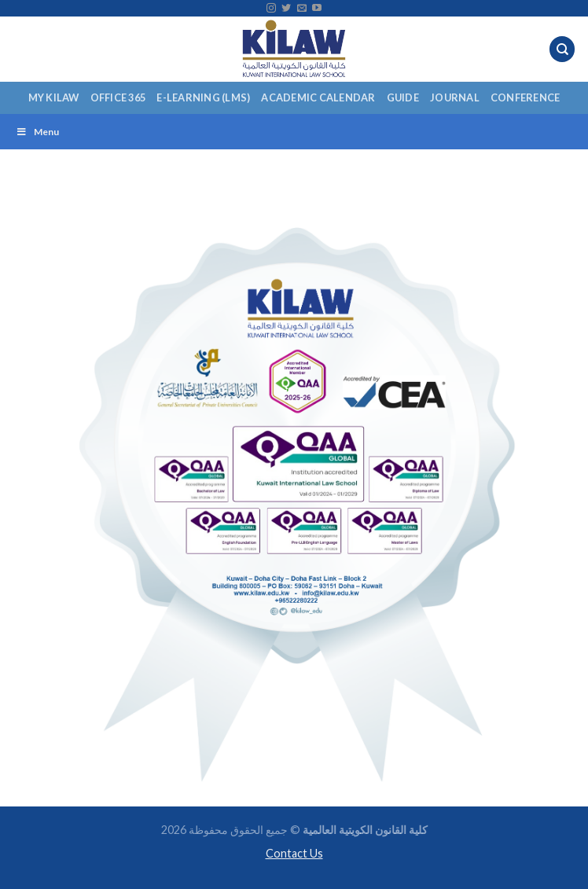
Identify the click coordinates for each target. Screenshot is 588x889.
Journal (455, 97)
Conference (526, 97)
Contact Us (294, 853)
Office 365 (118, 97)
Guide (403, 97)
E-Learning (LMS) (203, 97)
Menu (37, 132)
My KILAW (54, 97)
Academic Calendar (318, 97)
